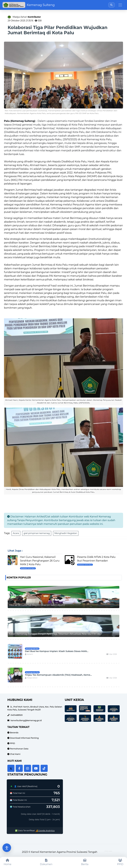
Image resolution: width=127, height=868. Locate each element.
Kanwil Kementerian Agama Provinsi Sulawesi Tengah (64, 852)
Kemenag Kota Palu (28, 568)
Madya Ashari (27, 17)
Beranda (14, 733)
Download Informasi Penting (24, 738)
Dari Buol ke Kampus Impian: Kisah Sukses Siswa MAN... (57, 651)
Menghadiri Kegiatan (66, 533)
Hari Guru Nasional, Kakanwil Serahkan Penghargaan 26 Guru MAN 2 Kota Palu (40, 561)
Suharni (29, 654)
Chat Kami (15, 754)
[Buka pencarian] (112, 5)
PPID (12, 743)
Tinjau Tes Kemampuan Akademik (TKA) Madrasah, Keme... (58, 675)
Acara (16, 533)
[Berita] (85, 862)
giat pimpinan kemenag (37, 533)
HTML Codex (108, 851)
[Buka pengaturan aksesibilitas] (7, 848)
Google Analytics (45, 831)
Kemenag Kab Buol (32, 649)
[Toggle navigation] (120, 5)
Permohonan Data (19, 749)
